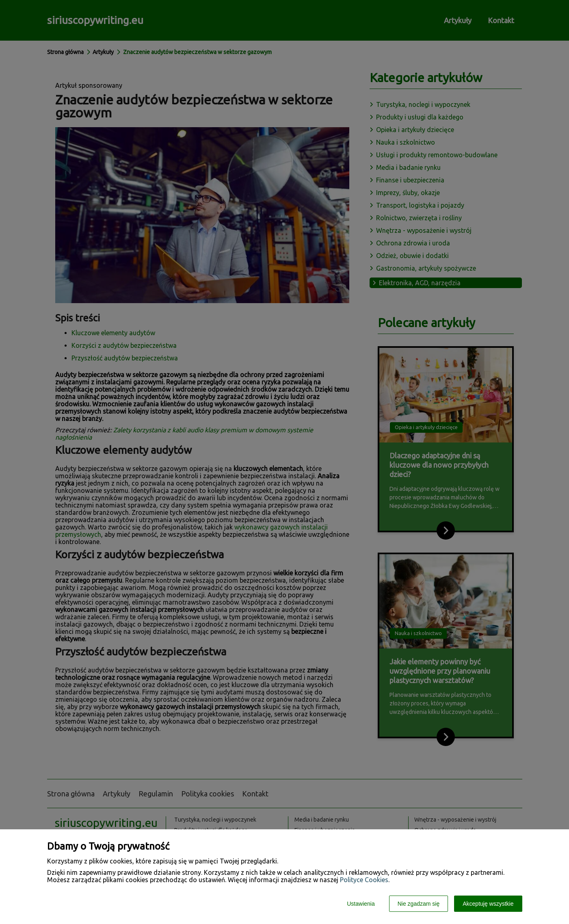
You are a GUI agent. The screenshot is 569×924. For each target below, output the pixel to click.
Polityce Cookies (364, 880)
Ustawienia (361, 904)
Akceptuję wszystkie (488, 904)
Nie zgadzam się (419, 904)
